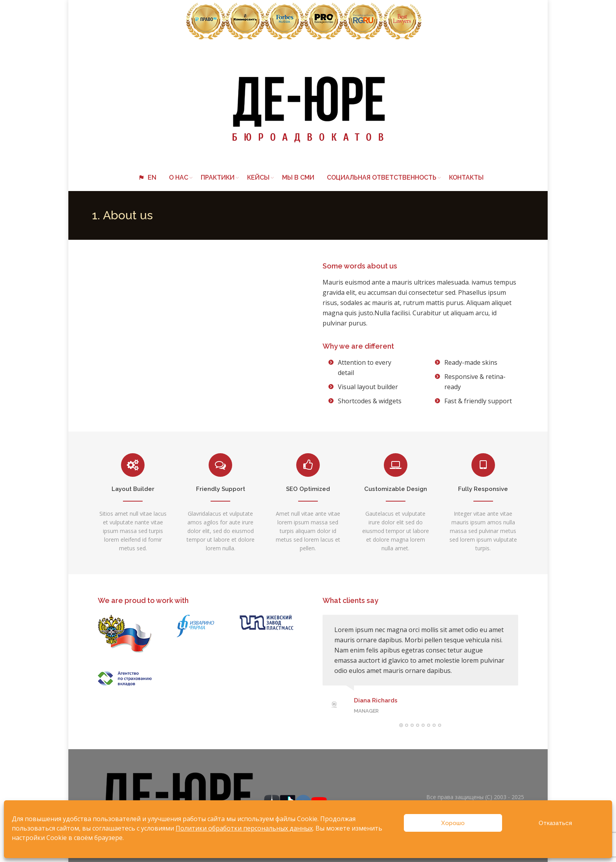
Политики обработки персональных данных (244, 828)
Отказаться (555, 823)
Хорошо (453, 823)
